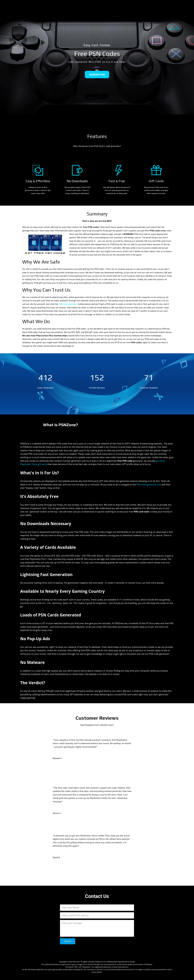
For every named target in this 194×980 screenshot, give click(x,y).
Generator (97, 74)
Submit (68, 941)
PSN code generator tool (149, 485)
